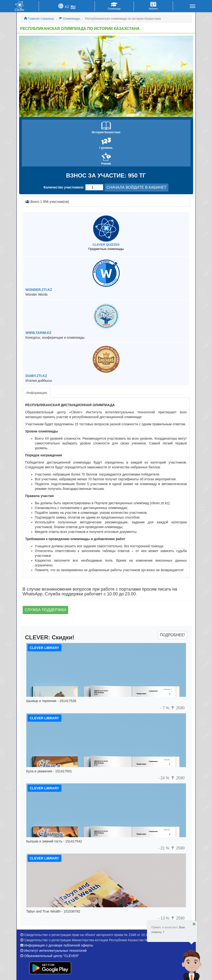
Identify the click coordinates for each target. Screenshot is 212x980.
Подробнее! (172, 635)
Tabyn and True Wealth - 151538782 (53, 911)
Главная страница (39, 19)
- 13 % (164, 918)
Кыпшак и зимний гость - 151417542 (54, 841)
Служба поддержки (45, 610)
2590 (177, 708)
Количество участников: (64, 187)
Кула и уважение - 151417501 (49, 771)
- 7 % (165, 708)
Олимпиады (69, 19)
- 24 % (164, 778)
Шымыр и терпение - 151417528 (51, 701)
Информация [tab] (37, 393)
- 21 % (164, 848)
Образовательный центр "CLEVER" (52, 956)
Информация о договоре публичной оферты (59, 945)
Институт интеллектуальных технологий (55, 951)
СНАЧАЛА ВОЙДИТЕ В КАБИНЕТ (136, 187)
